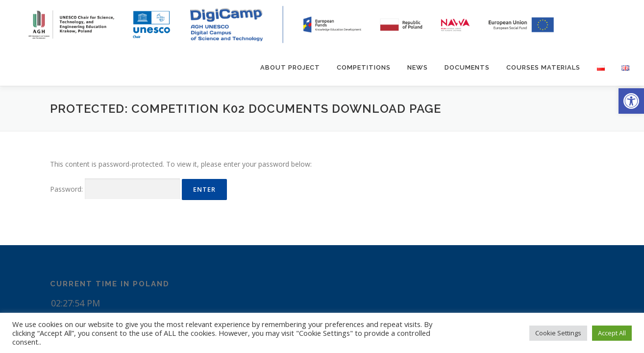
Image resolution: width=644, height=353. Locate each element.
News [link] (418, 67)
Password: (115, 189)
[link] (631, 101)
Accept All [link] (612, 333)
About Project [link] (290, 67)
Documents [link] (467, 67)
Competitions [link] (364, 67)
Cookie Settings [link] (558, 333)
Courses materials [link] (543, 67)
